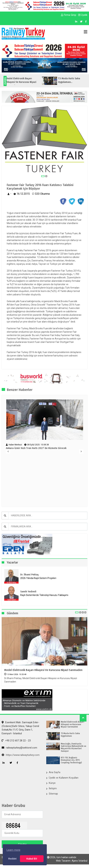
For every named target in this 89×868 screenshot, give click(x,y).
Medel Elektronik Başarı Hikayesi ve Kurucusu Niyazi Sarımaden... (28, 82)
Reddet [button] (12, 859)
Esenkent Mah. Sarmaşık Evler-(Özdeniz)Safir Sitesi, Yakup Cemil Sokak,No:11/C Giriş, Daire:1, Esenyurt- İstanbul (20, 728)
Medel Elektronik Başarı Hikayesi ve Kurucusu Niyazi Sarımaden (43, 670)
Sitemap (53, 794)
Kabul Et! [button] (32, 859)
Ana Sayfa (55, 772)
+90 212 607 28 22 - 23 (16, 741)
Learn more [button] (13, 850)
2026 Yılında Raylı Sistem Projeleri (38, 578)
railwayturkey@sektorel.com (19, 748)
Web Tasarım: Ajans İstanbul (72, 861)
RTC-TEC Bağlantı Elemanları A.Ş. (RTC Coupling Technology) (71, 760)
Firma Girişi (69, 15)
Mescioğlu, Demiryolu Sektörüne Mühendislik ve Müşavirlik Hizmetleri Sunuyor (73, 747)
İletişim (53, 788)
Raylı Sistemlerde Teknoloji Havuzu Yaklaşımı (44, 595)
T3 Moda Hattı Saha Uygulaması (70, 735)
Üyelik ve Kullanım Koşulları (64, 778)
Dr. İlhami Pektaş (29, 575)
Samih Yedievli (28, 592)
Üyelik (83, 15)
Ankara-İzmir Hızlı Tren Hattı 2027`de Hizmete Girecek (36, 448)
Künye (52, 783)
